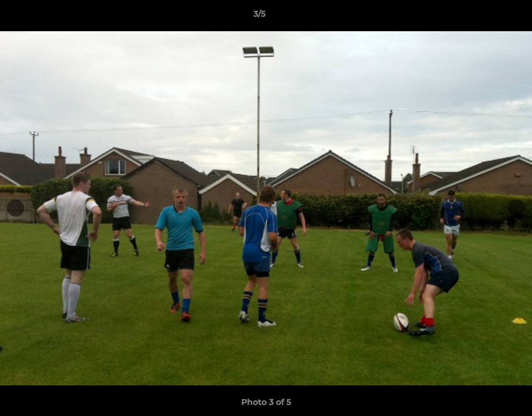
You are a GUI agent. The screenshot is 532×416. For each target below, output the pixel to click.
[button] (483, 17)
